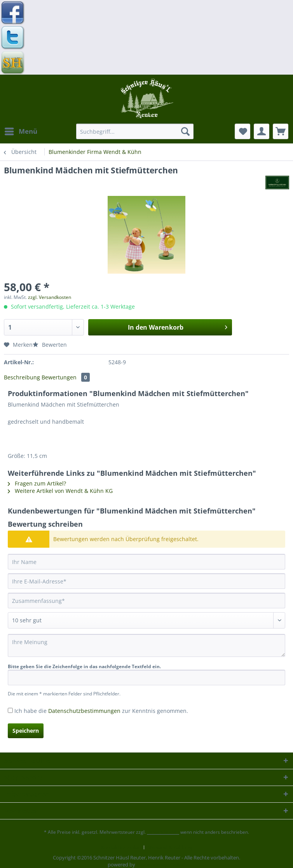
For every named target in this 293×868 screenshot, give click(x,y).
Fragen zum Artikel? (37, 483)
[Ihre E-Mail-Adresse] (146, 581)
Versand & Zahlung (170, 847)
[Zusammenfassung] (146, 601)
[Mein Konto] (262, 131)
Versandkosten (163, 832)
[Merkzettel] (242, 131)
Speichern (26, 731)
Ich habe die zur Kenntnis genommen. (101, 711)
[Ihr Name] (146, 562)
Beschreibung (22, 377)
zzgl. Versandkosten (50, 297)
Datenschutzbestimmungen (84, 711)
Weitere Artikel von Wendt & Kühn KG (60, 491)
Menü (21, 130)
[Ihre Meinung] (146, 645)
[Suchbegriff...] (135, 131)
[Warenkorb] (281, 131)
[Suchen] (185, 131)
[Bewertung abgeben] (146, 620)
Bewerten (50, 345)
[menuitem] (21, 131)
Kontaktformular (120, 847)
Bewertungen (66, 377)
